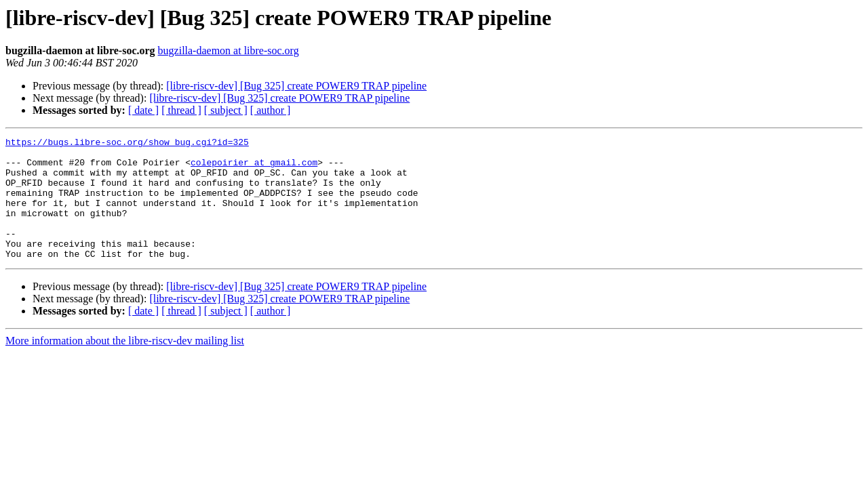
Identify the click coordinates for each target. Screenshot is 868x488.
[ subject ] (226, 110)
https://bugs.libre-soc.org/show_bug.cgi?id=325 (127, 144)
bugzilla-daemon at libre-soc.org (229, 50)
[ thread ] (181, 110)
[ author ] (271, 110)
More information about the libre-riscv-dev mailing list (125, 365)
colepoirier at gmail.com (254, 168)
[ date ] (143, 110)
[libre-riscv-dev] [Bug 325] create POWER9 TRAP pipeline (296, 86)
